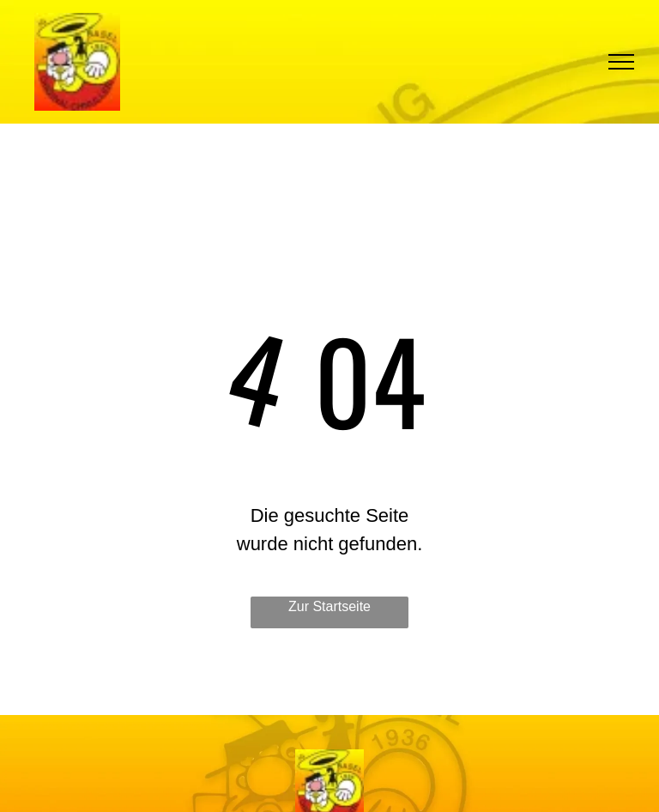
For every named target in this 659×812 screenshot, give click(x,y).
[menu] (621, 62)
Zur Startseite (329, 606)
